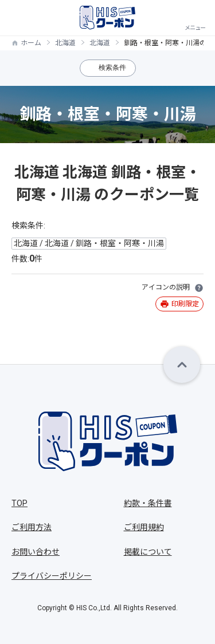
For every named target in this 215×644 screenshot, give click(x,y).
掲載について (148, 552)
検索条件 (112, 68)
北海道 (65, 43)
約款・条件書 (148, 503)
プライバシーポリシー (52, 576)
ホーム (31, 43)
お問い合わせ (36, 552)
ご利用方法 (32, 527)
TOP (19, 503)
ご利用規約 (144, 527)
